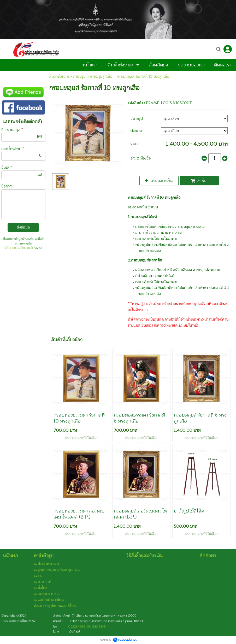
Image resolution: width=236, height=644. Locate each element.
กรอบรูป (79, 76)
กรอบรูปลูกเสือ (101, 76)
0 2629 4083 (77, 627)
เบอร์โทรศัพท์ (13, 149)
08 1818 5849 (96, 627)
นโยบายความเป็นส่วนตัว (19, 248)
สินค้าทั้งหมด (59, 76)
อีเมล (7, 167)
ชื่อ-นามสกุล (12, 130)
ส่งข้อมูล (23, 227)
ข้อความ (7, 186)
